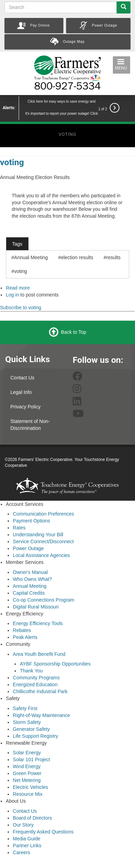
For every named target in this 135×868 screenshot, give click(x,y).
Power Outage (28, 548)
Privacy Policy (25, 407)
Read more (18, 288)
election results (77, 257)
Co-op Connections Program (43, 600)
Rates (19, 528)
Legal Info (21, 392)
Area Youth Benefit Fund (39, 654)
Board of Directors (32, 818)
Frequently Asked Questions (43, 832)
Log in (12, 295)
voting (12, 162)
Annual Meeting (31, 257)
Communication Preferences (43, 514)
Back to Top (74, 332)
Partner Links (27, 846)
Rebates (22, 630)
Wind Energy (27, 766)
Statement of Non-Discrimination (30, 425)
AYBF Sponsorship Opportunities (55, 664)
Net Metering (27, 780)
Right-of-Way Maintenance (41, 715)
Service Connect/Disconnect (43, 541)
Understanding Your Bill (38, 535)
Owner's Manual (30, 572)
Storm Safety (27, 722)
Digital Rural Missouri (36, 607)
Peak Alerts (25, 637)
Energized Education (35, 685)
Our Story (23, 825)
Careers (21, 852)
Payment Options (31, 521)
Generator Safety (31, 729)
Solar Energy (27, 753)
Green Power (27, 773)
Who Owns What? (32, 579)
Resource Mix (28, 794)
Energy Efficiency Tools (38, 623)
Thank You (31, 671)
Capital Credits (29, 593)
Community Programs (36, 678)
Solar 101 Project (31, 759)
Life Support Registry (35, 736)
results (113, 257)
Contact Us (22, 378)
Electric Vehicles (30, 787)
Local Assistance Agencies (41, 555)
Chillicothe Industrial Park (40, 691)
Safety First (25, 708)
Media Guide (26, 839)
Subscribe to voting (21, 308)
